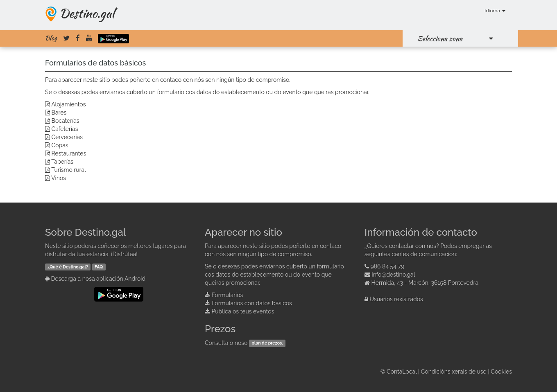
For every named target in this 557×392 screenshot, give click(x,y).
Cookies (501, 372)
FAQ (99, 267)
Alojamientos (68, 104)
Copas (60, 145)
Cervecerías (67, 137)
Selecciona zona (440, 38)
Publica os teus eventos (243, 311)
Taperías (62, 162)
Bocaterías (66, 121)
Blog (51, 38)
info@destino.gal (394, 275)
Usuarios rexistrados (396, 299)
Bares (59, 113)
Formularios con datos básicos (252, 303)
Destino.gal (87, 13)
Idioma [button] (495, 11)
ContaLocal (402, 372)
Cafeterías (65, 129)
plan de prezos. (267, 343)
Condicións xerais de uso (454, 372)
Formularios (228, 295)
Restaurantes (69, 153)
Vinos (59, 178)
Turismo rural (69, 170)
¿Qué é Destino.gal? (68, 267)
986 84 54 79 (388, 266)
